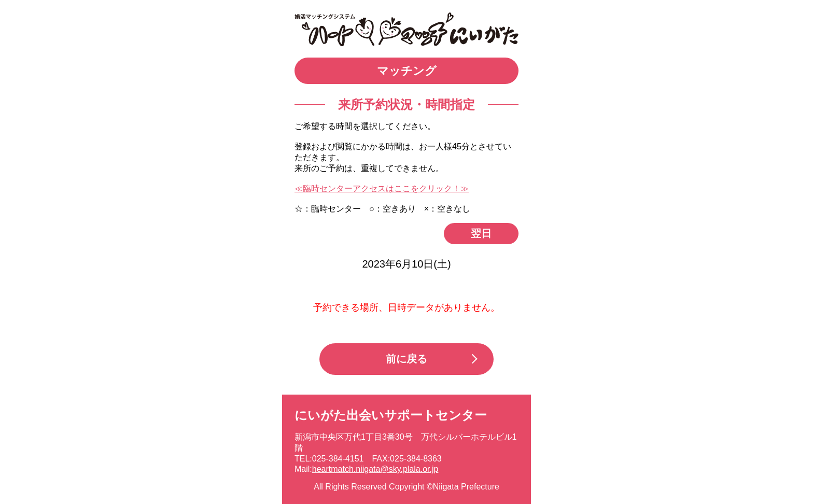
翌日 (481, 233)
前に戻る (406, 359)
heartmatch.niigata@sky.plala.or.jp (375, 469)
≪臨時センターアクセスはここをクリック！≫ (382, 188)
